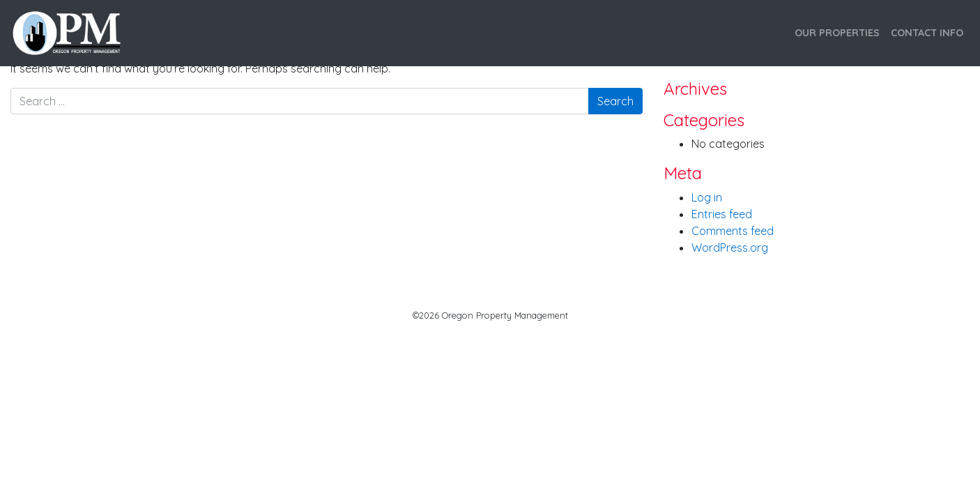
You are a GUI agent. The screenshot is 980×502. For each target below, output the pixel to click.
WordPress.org (730, 248)
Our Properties (837, 33)
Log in (707, 197)
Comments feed (733, 231)
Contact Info (927, 33)
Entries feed (722, 214)
